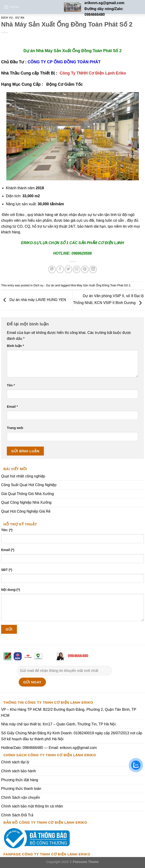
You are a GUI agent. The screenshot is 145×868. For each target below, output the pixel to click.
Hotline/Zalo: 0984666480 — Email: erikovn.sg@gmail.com (49, 748)
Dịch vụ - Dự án (13, 18)
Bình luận (15, 346)
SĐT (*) (7, 570)
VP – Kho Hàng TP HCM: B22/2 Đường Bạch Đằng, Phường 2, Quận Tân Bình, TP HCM (69, 712)
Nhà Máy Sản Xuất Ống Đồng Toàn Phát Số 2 (100, 285)
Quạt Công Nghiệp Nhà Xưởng (26, 503)
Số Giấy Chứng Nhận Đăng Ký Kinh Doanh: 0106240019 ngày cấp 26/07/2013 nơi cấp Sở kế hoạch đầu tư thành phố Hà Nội (72, 736)
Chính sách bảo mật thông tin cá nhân (32, 806)
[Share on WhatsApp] (52, 269)
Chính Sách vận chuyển (21, 797)
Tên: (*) (7, 530)
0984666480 (78, 656)
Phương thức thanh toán (21, 789)
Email (12, 407)
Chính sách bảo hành (18, 771)
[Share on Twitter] (68, 269)
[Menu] (11, 7)
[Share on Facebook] (60, 269)
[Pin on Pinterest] (85, 269)
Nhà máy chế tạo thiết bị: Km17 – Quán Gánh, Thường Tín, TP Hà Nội (58, 724)
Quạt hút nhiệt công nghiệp (23, 476)
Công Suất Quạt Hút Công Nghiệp (29, 485)
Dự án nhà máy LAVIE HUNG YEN (34, 300)
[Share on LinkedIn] (93, 269)
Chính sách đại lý (15, 762)
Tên (11, 385)
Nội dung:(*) (11, 590)
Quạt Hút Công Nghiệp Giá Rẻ (26, 511)
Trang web (15, 428)
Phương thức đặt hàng (20, 780)
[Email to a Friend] (77, 269)
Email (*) (8, 550)
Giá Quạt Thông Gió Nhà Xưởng (28, 494)
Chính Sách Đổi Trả (17, 815)
